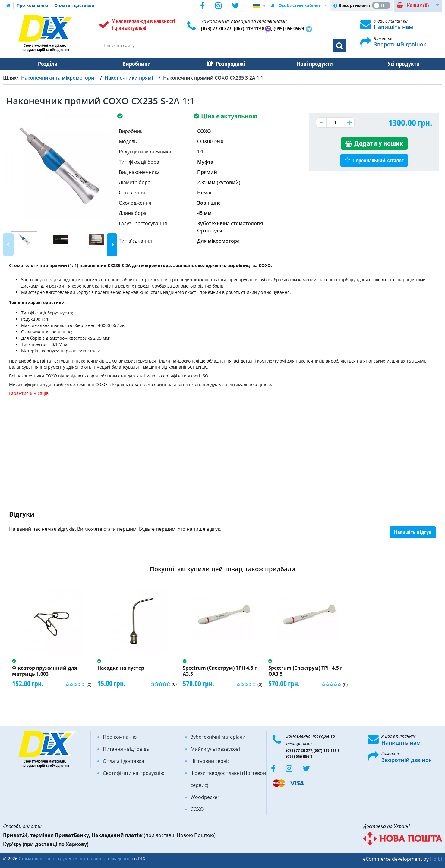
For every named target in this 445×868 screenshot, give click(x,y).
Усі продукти (398, 64)
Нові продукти (311, 64)
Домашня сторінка (8, 5)
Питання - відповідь (126, 749)
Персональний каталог (378, 160)
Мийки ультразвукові (215, 749)
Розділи (47, 64)
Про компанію (32, 5)
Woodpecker (205, 797)
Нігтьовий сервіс (210, 761)
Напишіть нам (393, 27)
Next (112, 245)
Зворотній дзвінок (407, 760)
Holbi (436, 859)
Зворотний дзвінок (400, 44)
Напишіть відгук (413, 532)
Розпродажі (227, 64)
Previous (8, 245)
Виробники (135, 64)
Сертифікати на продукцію (134, 773)
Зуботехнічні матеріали (218, 737)
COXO (197, 809)
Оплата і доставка (74, 5)
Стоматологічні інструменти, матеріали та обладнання (76, 859)
